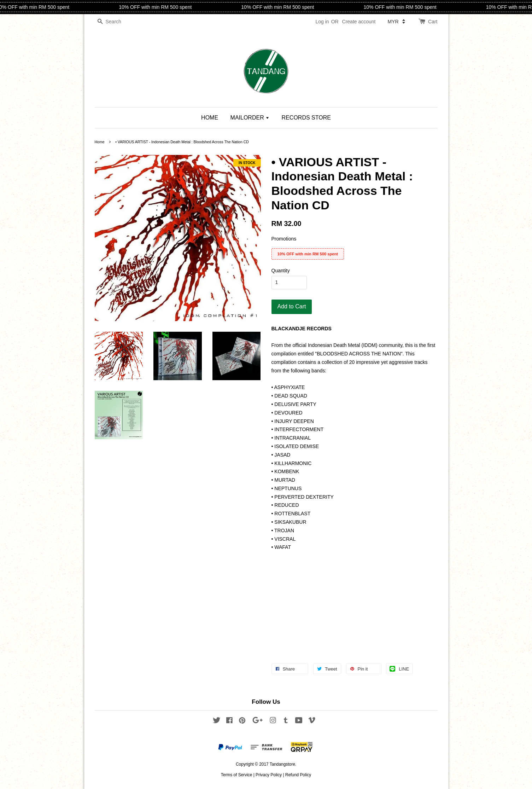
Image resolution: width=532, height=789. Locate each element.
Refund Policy (298, 775)
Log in (322, 22)
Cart (433, 22)
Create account (359, 22)
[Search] (116, 22)
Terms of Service (237, 775)
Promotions (284, 239)
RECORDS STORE (306, 118)
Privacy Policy (269, 775)
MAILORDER (250, 118)
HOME (210, 118)
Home (100, 142)
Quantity (281, 271)
